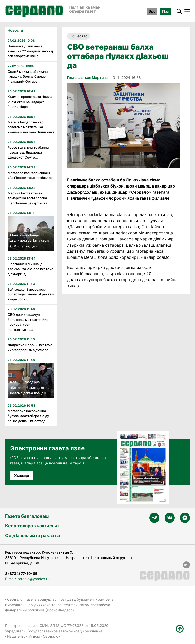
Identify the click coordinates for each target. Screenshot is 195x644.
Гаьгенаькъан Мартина (87, 77)
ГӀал (166, 11)
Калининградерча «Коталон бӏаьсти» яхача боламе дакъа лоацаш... (30, 387)
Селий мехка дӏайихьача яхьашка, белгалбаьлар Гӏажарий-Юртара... (28, 76)
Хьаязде (22, 475)
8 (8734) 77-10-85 (21, 573)
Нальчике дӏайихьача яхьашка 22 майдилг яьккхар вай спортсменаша (31, 51)
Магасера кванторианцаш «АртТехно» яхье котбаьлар (30, 175)
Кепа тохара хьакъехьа (32, 526)
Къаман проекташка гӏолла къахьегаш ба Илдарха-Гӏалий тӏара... (30, 102)
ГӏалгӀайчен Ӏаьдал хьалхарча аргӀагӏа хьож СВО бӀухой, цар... (30, 241)
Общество (78, 36)
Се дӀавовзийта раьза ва (33, 535)
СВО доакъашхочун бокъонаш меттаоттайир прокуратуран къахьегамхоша (28, 322)
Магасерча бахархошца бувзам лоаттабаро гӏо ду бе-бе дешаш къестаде (28, 416)
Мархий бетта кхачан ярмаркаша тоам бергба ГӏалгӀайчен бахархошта (27, 198)
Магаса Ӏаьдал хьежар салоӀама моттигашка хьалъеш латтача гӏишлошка (31, 127)
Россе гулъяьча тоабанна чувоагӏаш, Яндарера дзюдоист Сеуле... (28, 152)
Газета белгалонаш (27, 516)
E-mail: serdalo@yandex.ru (27, 579)
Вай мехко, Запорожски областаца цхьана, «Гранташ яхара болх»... (31, 294)
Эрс (152, 11)
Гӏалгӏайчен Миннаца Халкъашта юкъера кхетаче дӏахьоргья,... (30, 269)
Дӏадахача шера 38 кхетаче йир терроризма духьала (30, 347)
